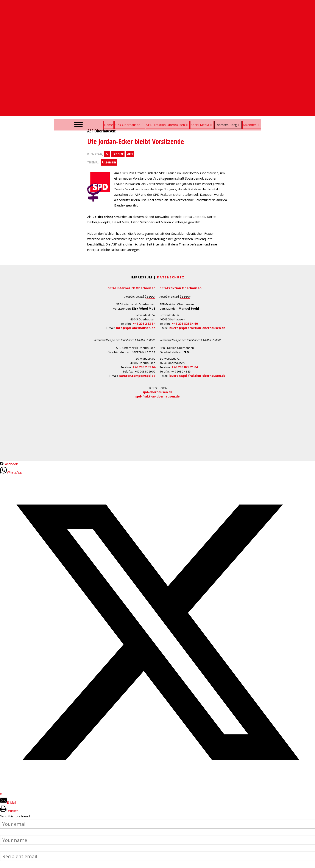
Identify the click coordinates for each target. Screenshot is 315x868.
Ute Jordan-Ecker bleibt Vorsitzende (136, 141)
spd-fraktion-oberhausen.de (157, 396)
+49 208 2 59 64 (144, 367)
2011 (130, 154)
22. (107, 154)
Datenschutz (171, 277)
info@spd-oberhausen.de (136, 328)
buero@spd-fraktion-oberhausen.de (197, 328)
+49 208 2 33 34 (144, 324)
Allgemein (109, 162)
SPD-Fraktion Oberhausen (181, 288)
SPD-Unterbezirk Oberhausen (132, 288)
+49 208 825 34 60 (185, 324)
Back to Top (309, 862)
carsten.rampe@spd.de (137, 376)
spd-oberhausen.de (157, 392)
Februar (118, 154)
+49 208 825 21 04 (185, 367)
